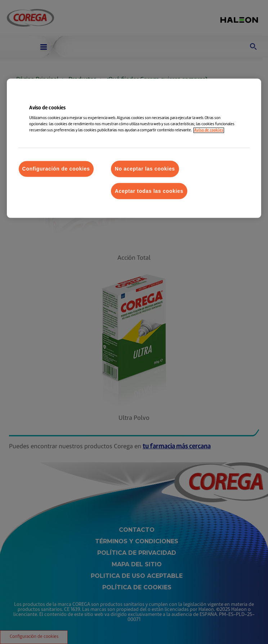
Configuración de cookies (56, 169)
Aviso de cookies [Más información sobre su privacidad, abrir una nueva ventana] (209, 130)
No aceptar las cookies (145, 169)
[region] (134, 148)
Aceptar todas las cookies (149, 191)
